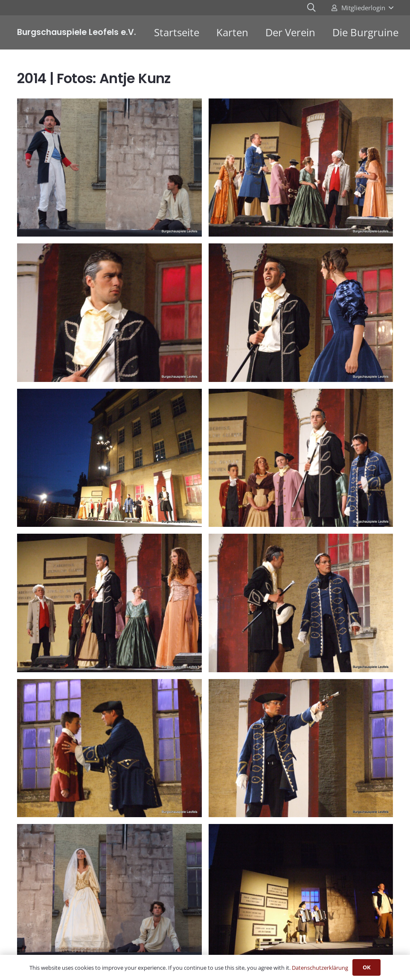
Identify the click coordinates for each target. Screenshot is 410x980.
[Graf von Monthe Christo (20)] (301, 893)
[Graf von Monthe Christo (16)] (301, 603)
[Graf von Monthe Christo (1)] (109, 168)
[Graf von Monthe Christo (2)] (109, 893)
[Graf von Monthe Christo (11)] (109, 312)
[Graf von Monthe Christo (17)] (109, 748)
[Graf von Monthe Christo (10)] (301, 168)
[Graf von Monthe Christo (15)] (109, 603)
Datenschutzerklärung (320, 968)
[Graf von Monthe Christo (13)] (109, 458)
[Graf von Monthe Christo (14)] (301, 458)
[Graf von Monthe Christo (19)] (301, 748)
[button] (362, 8)
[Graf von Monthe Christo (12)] (301, 312)
